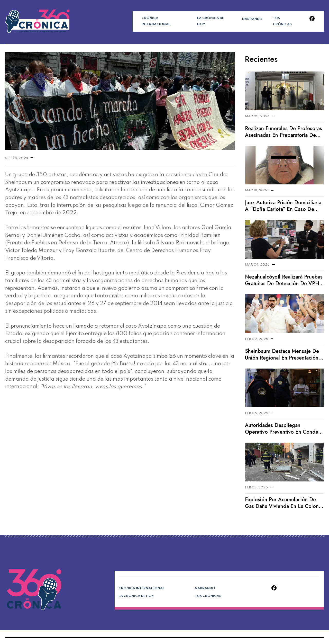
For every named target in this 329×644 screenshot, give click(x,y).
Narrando (244, 21)
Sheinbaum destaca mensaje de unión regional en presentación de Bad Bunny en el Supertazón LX (281, 355)
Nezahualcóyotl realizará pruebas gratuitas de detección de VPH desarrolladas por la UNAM (283, 280)
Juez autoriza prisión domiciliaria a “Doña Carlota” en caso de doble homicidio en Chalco (283, 206)
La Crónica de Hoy (209, 21)
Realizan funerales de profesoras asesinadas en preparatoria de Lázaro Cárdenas (283, 132)
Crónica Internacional (162, 21)
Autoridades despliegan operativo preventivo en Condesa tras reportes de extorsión (284, 429)
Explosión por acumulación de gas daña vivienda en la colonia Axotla (283, 503)
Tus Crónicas (275, 21)
